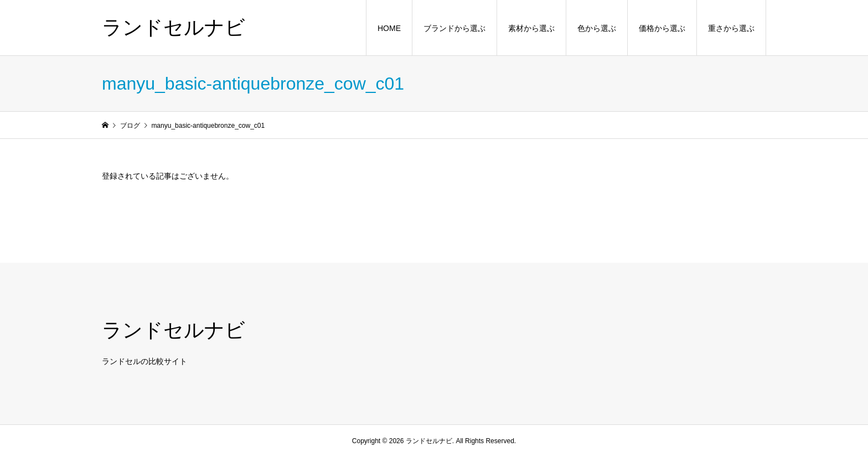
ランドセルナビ (174, 27)
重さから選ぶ (731, 28)
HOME (389, 28)
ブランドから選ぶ (454, 28)
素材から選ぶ (531, 28)
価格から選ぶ (662, 28)
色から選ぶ (597, 28)
